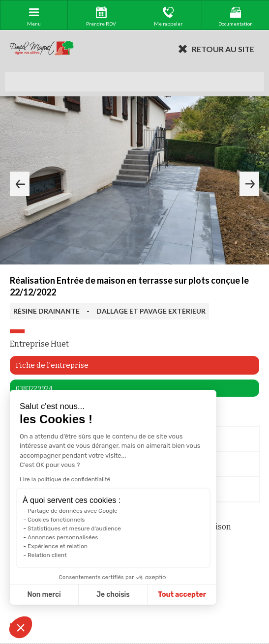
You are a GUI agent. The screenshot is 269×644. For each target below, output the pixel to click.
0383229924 (34, 388)
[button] (21, 627)
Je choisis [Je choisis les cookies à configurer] (113, 595)
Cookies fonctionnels (56, 520)
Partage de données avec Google (73, 511)
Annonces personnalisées (63, 537)
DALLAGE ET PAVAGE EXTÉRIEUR (151, 311)
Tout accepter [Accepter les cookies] (182, 595)
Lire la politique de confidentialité (65, 479)
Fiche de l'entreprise (52, 365)
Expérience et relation (58, 546)
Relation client (47, 555)
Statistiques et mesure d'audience (74, 528)
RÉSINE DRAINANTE (46, 311)
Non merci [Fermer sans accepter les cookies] (44, 595)
